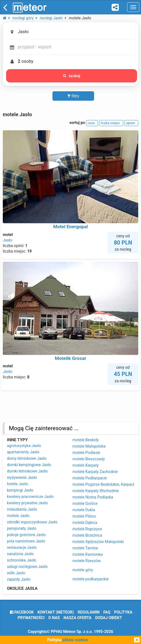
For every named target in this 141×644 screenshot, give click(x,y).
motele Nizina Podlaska (93, 497)
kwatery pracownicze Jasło (30, 497)
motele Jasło (18, 516)
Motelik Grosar (71, 358)
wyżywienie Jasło (22, 477)
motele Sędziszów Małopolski (98, 542)
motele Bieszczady (89, 459)
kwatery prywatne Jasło (27, 503)
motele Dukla (84, 510)
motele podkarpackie (91, 579)
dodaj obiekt (109, 618)
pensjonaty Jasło (22, 528)
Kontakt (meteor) (56, 612)
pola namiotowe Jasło (26, 541)
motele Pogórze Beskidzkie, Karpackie (105, 484)
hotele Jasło (17, 484)
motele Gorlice (85, 503)
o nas (54, 618)
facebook (22, 612)
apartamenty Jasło (23, 452)
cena (92, 123)
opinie (131, 123)
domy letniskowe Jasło (27, 458)
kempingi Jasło (20, 490)
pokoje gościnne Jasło (26, 535)
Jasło (7, 240)
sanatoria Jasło (20, 554)
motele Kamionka (88, 554)
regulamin (89, 612)
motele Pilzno (84, 516)
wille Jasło (16, 573)
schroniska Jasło (22, 560)
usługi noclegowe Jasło (27, 567)
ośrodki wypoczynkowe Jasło (32, 522)
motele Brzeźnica (87, 535)
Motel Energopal (71, 227)
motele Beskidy (86, 440)
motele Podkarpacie (90, 478)
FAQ (107, 612)
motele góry (83, 570)
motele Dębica (85, 523)
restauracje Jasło (22, 547)
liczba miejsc (111, 123)
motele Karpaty (85, 465)
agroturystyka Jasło (24, 446)
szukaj (72, 76)
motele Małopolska (89, 446)
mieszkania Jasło (22, 509)
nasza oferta (78, 618)
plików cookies (75, 640)
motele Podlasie (86, 453)
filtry (73, 96)
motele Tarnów (85, 548)
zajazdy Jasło (19, 579)
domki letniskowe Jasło (27, 471)
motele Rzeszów (87, 561)
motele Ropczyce (87, 529)
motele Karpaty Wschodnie (96, 491)
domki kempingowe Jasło (29, 465)
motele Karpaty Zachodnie (95, 472)
